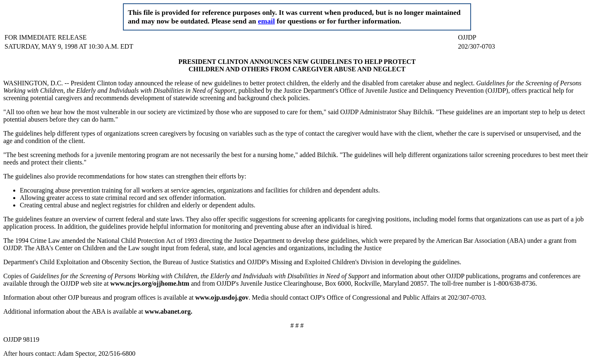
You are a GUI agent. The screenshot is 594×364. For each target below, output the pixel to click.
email (266, 21)
